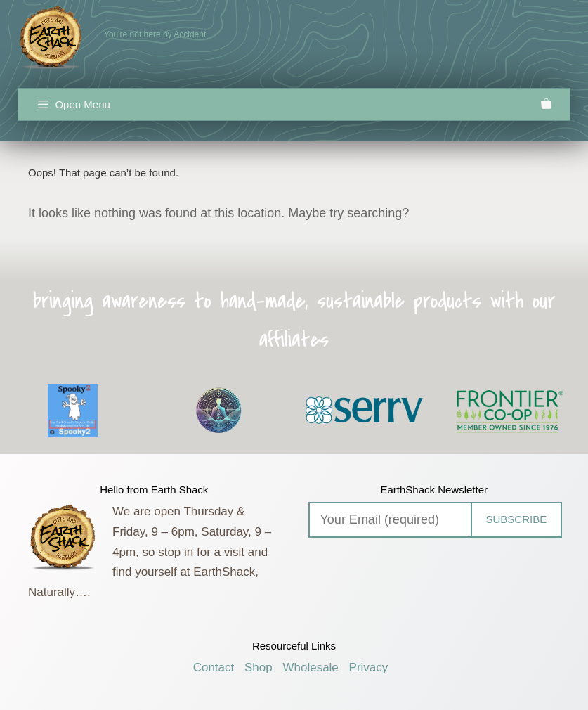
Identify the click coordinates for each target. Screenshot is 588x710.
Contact (214, 667)
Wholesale (310, 667)
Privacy (369, 667)
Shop (259, 667)
